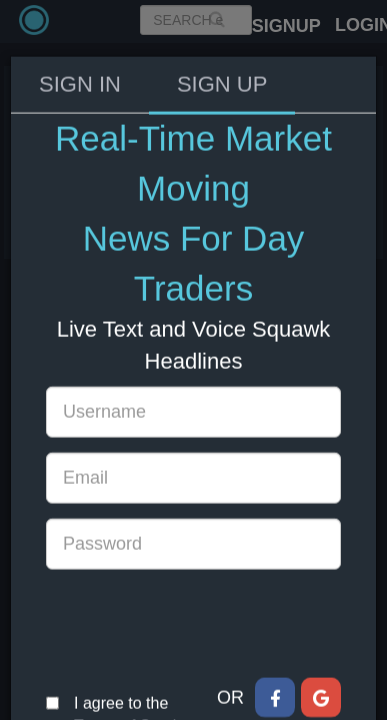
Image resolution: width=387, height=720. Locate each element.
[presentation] (198, 566)
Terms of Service (133, 668)
